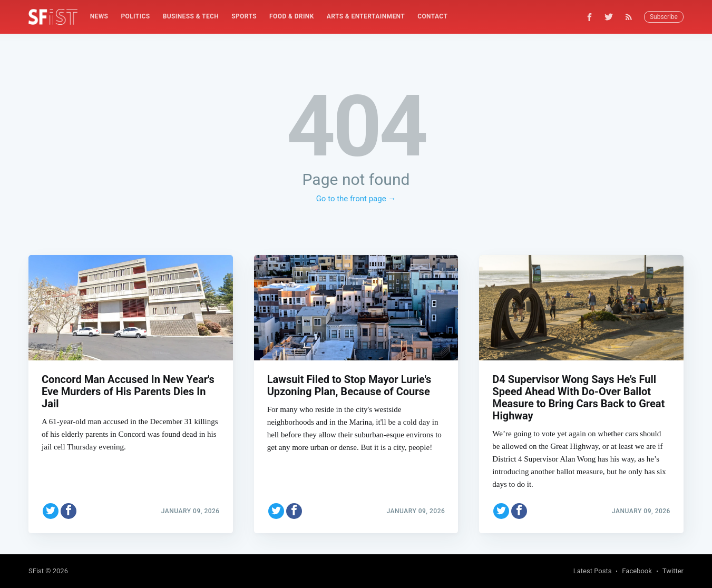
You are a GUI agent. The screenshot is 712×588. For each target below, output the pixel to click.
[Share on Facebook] (69, 511)
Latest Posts (593, 571)
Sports (244, 16)
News (99, 16)
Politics (135, 16)
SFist (36, 571)
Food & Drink (292, 16)
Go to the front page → (356, 199)
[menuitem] (99, 17)
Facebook (637, 571)
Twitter (673, 571)
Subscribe (664, 17)
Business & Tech (191, 16)
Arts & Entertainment (366, 16)
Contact (432, 16)
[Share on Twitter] (51, 511)
